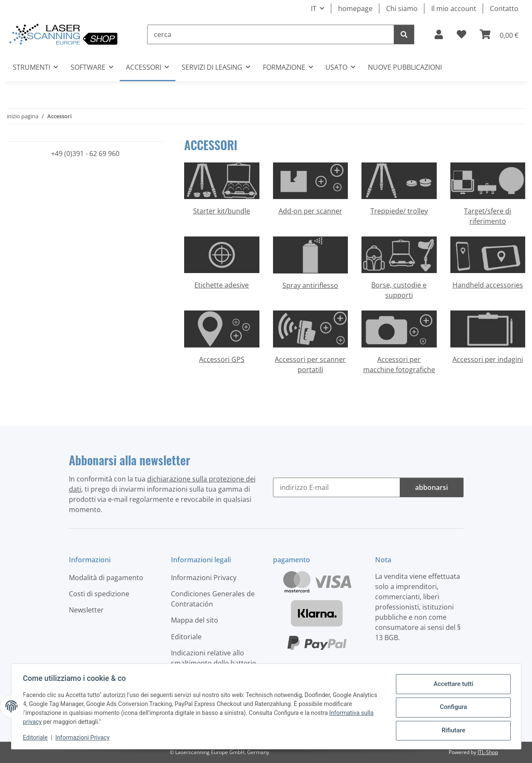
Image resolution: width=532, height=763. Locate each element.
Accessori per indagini (488, 359)
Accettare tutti (452, 685)
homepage (355, 9)
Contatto (504, 9)
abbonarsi (431, 487)
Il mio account (454, 9)
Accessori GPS (222, 359)
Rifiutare (451, 729)
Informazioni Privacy (84, 737)
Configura (451, 707)
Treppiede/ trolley (399, 211)
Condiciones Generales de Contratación (213, 599)
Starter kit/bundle (222, 211)
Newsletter (86, 610)
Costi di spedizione (99, 594)
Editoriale (37, 737)
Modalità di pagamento (106, 578)
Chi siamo (402, 9)
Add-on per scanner (310, 211)
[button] (439, 34)
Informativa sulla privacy (57, 722)
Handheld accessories (488, 285)
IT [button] (314, 9)
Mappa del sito (195, 620)
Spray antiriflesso (310, 285)
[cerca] (271, 34)
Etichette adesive (222, 285)
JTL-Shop (488, 752)
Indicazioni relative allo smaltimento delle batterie (213, 658)
